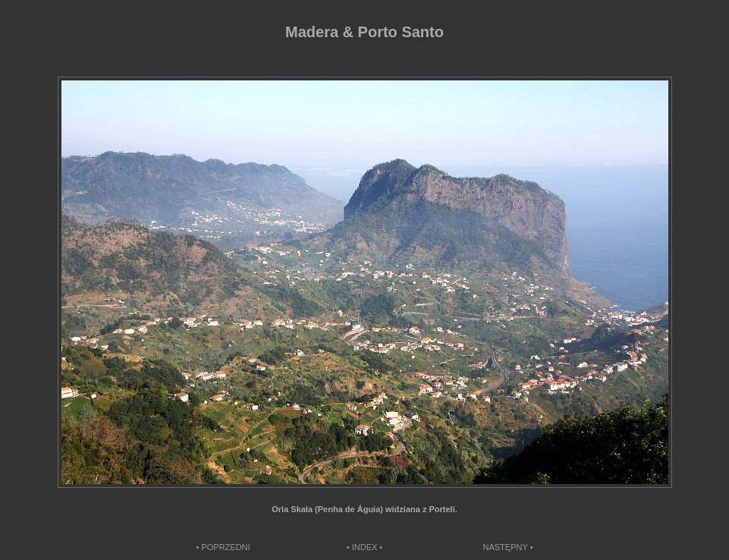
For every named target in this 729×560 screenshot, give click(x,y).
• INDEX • (364, 547)
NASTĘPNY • (508, 547)
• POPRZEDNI (223, 547)
